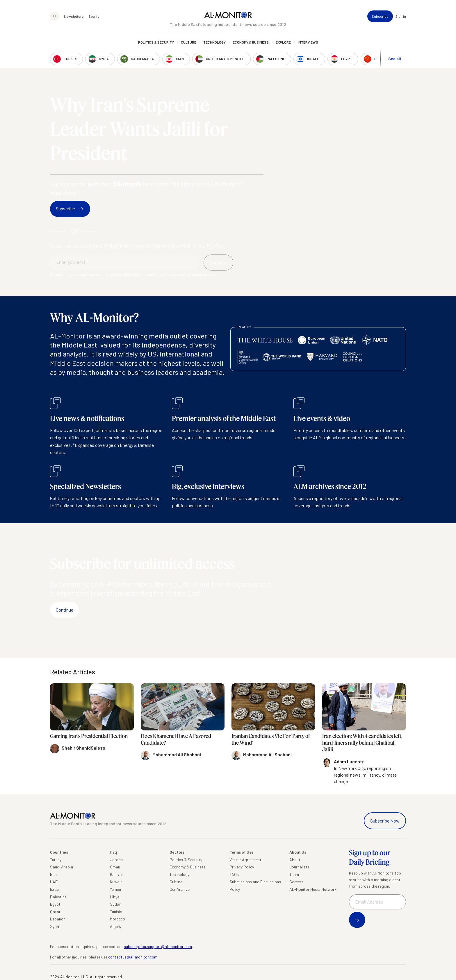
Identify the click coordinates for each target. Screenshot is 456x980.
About (295, 860)
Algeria (116, 926)
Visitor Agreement (245, 860)
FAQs (234, 874)
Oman (115, 867)
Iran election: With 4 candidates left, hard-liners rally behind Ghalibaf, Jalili (362, 743)
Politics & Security (156, 42)
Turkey (56, 860)
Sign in (401, 16)
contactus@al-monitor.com (133, 957)
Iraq (113, 852)
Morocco (117, 919)
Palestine (58, 897)
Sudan (116, 904)
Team (294, 874)
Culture (189, 42)
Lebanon (58, 919)
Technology (214, 42)
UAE (54, 882)
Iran (53, 874)
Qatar (55, 912)
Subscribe (380, 16)
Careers (296, 882)
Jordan (116, 860)
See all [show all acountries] (395, 59)
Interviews (308, 42)
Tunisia (116, 912)
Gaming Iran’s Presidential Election (89, 736)
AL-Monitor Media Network (313, 889)
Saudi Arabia (62, 867)
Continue (65, 610)
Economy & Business (251, 42)
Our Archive (180, 889)
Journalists (299, 867)
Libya (115, 897)
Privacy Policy (242, 867)
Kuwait (116, 882)
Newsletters (74, 16)
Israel (55, 889)
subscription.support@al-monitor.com (158, 946)
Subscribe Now (385, 821)
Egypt (55, 904)
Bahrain (117, 874)
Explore (283, 42)
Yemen (115, 889)
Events (94, 16)
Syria (55, 926)
